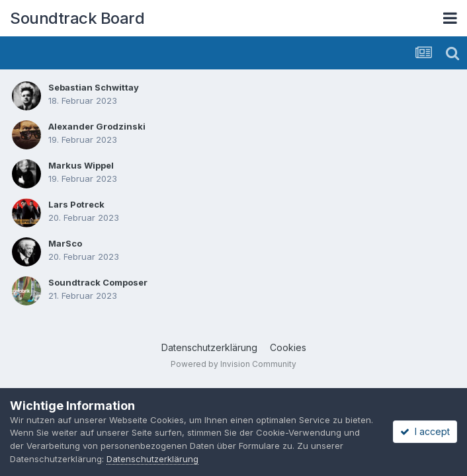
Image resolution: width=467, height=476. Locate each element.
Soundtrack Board (77, 18)
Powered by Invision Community (233, 364)
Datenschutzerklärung (209, 347)
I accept (425, 431)
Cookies (288, 347)
